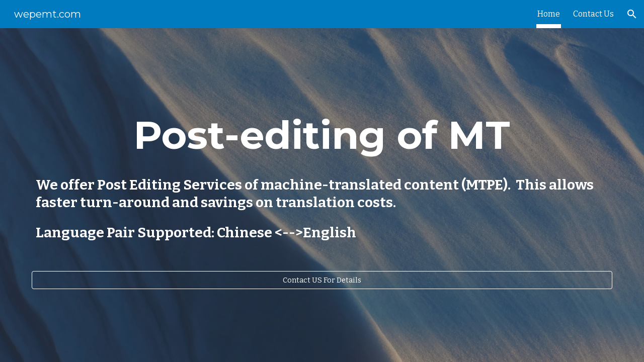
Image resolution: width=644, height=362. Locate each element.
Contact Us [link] (593, 14)
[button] (632, 14)
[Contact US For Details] (322, 280)
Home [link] (549, 14)
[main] (322, 135)
